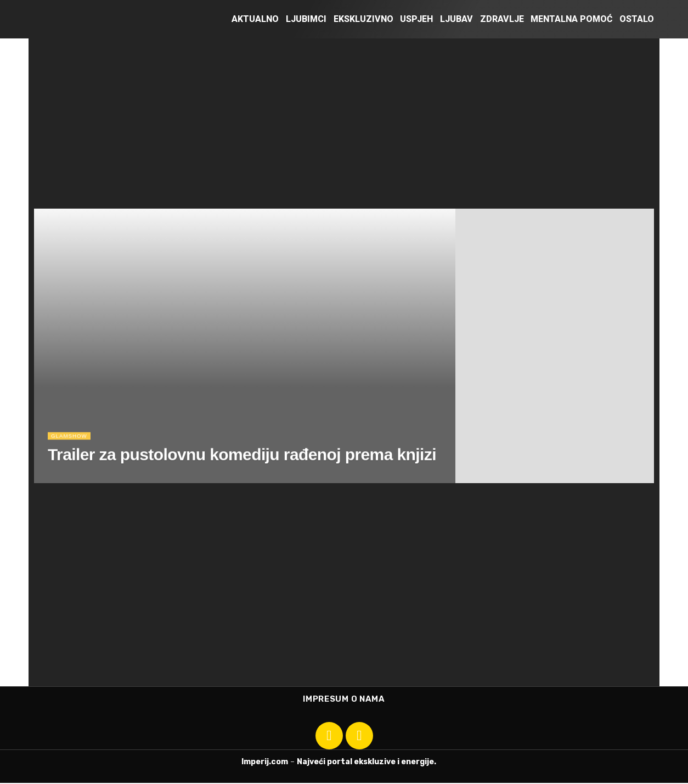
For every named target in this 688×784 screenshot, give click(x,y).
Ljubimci (306, 19)
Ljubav (456, 19)
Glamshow (71, 439)
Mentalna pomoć (571, 19)
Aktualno (255, 19)
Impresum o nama (344, 699)
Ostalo (637, 19)
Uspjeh (416, 19)
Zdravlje (502, 19)
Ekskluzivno (363, 19)
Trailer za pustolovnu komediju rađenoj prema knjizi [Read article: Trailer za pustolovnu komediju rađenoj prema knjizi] (242, 458)
